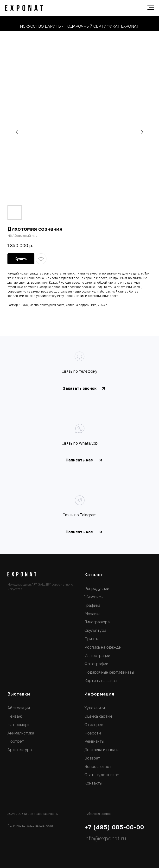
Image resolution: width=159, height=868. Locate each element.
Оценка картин (98, 716)
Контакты (93, 783)
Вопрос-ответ (98, 767)
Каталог (94, 575)
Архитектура (20, 750)
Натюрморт (19, 725)
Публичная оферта (98, 814)
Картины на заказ (101, 681)
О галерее (94, 725)
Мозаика (92, 614)
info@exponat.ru (105, 839)
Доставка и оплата (102, 750)
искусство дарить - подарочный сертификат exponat (79, 26)
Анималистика (21, 733)
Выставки (19, 694)
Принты (92, 639)
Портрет (16, 741)
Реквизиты (94, 741)
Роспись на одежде (103, 647)
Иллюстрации (97, 656)
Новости (93, 733)
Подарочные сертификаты (109, 672)
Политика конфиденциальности (30, 826)
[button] (80, 389)
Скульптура (95, 630)
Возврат (92, 758)
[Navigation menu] (151, 8)
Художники (95, 708)
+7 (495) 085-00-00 (114, 827)
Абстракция (19, 708)
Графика (92, 605)
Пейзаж (15, 716)
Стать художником (102, 775)
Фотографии (96, 664)
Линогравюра (97, 622)
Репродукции (97, 589)
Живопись (94, 597)
